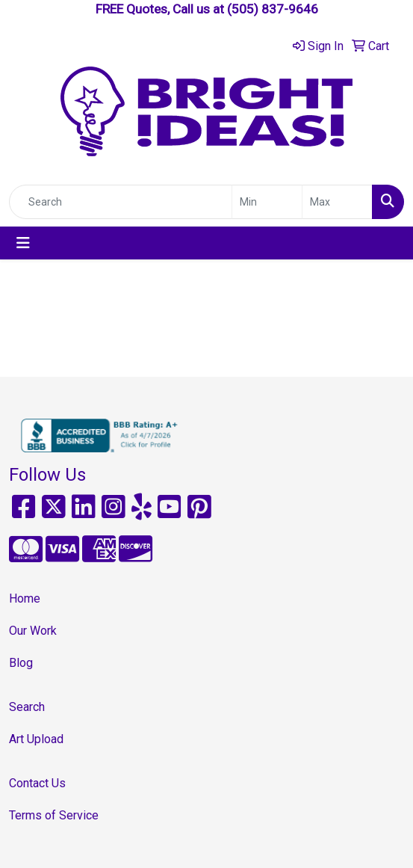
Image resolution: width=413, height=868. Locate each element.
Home (25, 598)
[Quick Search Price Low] (267, 202)
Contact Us (37, 783)
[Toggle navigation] (23, 243)
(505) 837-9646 (273, 9)
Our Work (33, 631)
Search (27, 707)
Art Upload (36, 739)
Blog (21, 663)
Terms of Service (54, 815)
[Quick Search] (121, 202)
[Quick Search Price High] (337, 202)
